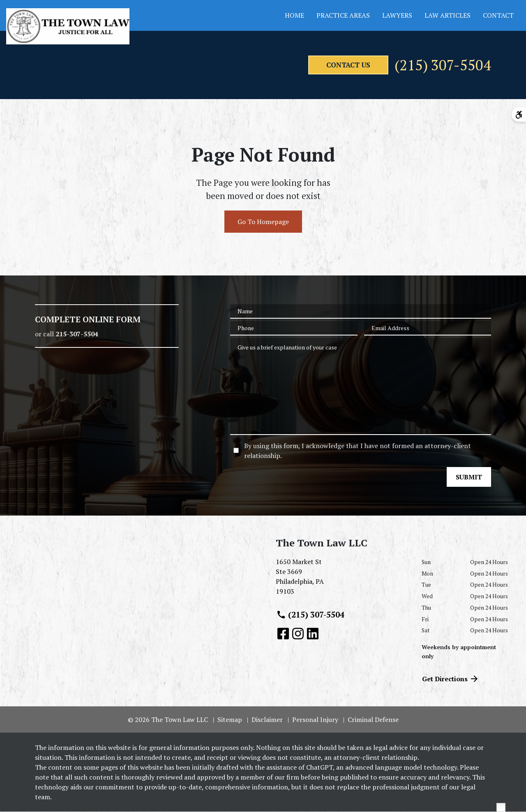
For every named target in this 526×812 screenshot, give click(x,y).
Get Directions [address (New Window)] (451, 679)
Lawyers (397, 15)
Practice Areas (343, 15)
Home (294, 15)
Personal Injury (315, 720)
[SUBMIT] (469, 478)
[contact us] (334, 65)
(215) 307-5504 (437, 65)
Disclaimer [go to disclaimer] (267, 720)
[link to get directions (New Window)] (343, 581)
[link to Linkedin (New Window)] (313, 634)
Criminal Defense (373, 720)
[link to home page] (68, 26)
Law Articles (448, 15)
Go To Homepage (263, 222)
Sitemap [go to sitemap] (230, 720)
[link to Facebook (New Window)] (283, 634)
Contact (498, 15)
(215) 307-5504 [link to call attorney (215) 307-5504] (310, 615)
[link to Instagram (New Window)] (298, 634)
